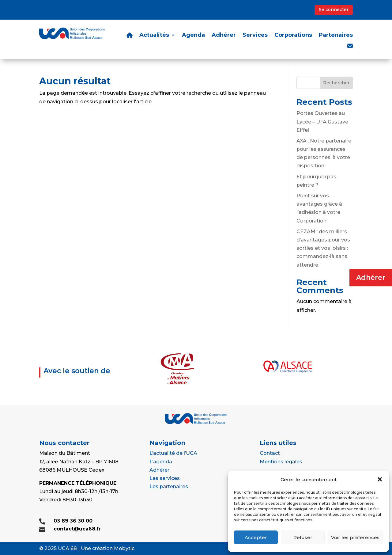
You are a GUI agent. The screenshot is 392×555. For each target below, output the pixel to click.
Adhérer (371, 277)
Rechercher (336, 83)
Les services (165, 478)
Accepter (256, 537)
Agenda (193, 36)
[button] (380, 479)
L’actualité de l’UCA (173, 453)
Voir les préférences (355, 537)
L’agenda (161, 462)
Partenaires (336, 36)
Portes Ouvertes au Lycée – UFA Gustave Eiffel (322, 122)
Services (255, 36)
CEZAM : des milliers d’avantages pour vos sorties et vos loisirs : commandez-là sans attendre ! (323, 248)
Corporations (293, 36)
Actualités (154, 36)
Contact (270, 453)
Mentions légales (281, 462)
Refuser (303, 537)
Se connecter (334, 10)
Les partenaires (169, 487)
